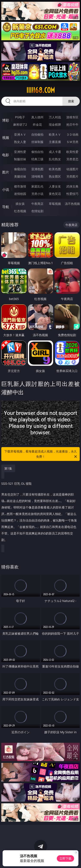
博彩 (6, 120)
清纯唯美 (37, 176)
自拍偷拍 (37, 134)
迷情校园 (20, 194)
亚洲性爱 (20, 152)
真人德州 (37, 117)
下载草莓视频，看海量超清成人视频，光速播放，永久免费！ (41, 454)
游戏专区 (72, 117)
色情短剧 (37, 211)
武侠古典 (72, 186)
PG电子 (20, 117)
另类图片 (72, 176)
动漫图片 (72, 169)
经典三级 (37, 159)
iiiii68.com (41, 90)
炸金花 (37, 124)
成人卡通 (55, 152)
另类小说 (37, 194)
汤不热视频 (72, 204)
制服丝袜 (20, 159)
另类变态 (72, 159)
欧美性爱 (72, 152)
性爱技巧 (72, 194)
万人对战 (55, 117)
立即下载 (65, 858)
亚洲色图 (37, 169)
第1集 (8, 468)
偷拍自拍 (37, 152)
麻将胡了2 (20, 124)
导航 (6, 207)
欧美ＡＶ (55, 134)
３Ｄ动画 (72, 134)
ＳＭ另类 (72, 142)
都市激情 (20, 186)
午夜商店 (37, 204)
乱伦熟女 (55, 159)
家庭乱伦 (37, 186)
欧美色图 (55, 169)
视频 (6, 138)
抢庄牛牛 (72, 124)
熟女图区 (55, 176)
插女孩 (20, 204)
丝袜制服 (37, 142)
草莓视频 (55, 204)
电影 (6, 155)
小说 (6, 189)
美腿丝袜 (20, 176)
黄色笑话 (55, 194)
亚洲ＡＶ (20, 134)
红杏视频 (20, 211)
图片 (6, 172)
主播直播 (55, 142)
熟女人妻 (20, 142)
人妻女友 (55, 186)
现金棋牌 (55, 124)
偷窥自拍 (20, 169)
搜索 (71, 101)
